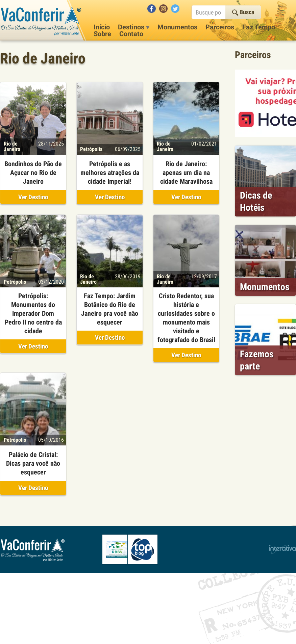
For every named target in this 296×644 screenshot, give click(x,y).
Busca (243, 12)
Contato (131, 34)
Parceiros (220, 27)
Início (102, 27)
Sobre (102, 34)
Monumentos (177, 27)
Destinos (134, 27)
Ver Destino (33, 197)
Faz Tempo (259, 27)
